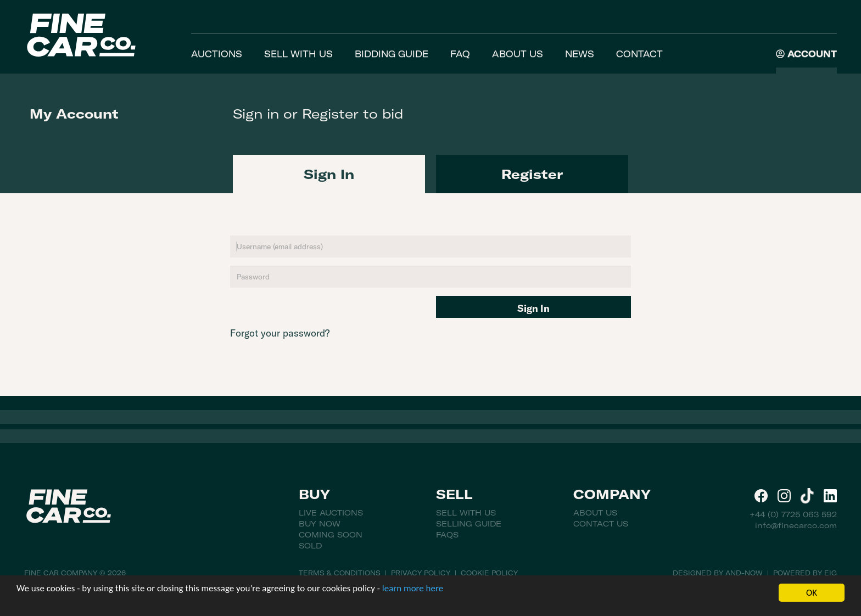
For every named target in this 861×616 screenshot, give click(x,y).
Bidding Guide (392, 54)
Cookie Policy (489, 573)
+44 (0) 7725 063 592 (793, 514)
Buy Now (320, 524)
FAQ (460, 54)
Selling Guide (469, 524)
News (580, 54)
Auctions (217, 54)
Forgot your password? (280, 333)
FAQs (447, 535)
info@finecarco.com (796, 525)
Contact (639, 54)
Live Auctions (331, 513)
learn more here (413, 588)
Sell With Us (298, 54)
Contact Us (601, 524)
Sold (310, 546)
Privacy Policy (421, 573)
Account (806, 54)
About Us (518, 54)
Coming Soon (331, 535)
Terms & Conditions (340, 573)
